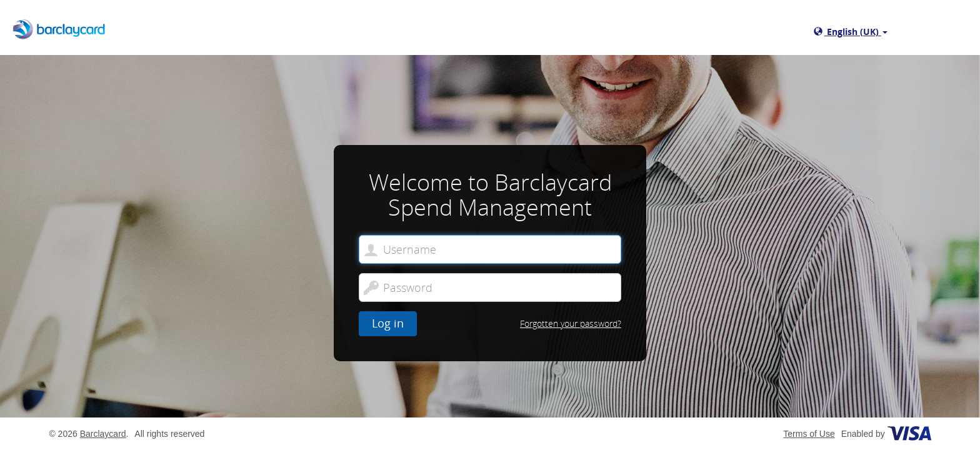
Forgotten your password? (571, 323)
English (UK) (851, 32)
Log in (388, 323)
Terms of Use (809, 434)
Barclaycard (103, 434)
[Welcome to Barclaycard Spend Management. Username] (490, 249)
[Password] (490, 287)
